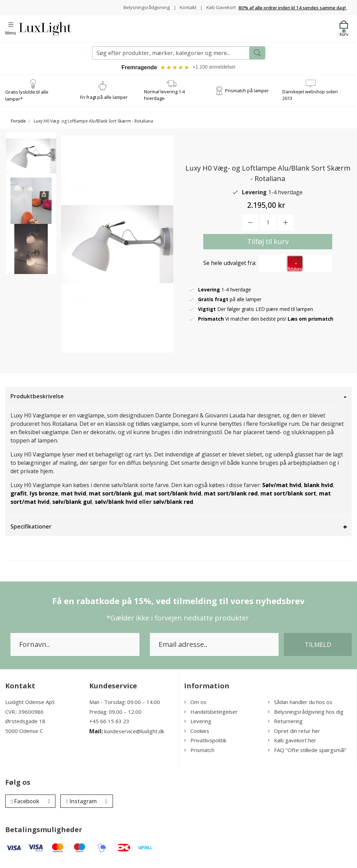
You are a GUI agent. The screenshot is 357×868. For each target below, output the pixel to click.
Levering (198, 726)
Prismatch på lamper (247, 95)
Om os (195, 706)
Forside (18, 126)
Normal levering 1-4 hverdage (164, 100)
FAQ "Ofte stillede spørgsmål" (307, 754)
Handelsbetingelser (211, 716)
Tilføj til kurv (268, 246)
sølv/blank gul (72, 506)
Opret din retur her (294, 735)
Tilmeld (318, 649)
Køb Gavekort (220, 13)
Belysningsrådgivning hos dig (306, 716)
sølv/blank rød (173, 506)
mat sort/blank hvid (173, 498)
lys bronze (44, 498)
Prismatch (199, 754)
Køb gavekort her (292, 745)
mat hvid (74, 498)
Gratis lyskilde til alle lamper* (27, 100)
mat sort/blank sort (288, 498)
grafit (19, 498)
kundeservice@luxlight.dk (134, 736)
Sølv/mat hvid (282, 490)
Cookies (197, 735)
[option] (31, 165)
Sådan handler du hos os (300, 706)
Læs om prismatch (311, 323)
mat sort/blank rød (231, 498)
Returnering (285, 726)
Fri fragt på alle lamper (104, 102)
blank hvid (318, 490)
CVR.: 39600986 (24, 716)
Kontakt (217, 5)
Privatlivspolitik (205, 745)
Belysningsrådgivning (174, 5)
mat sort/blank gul (116, 498)
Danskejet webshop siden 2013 (310, 100)
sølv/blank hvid (116, 506)
